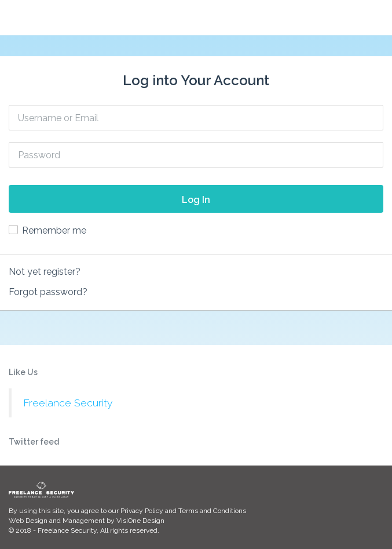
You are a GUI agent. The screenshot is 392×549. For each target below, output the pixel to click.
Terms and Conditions (212, 511)
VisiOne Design (140, 521)
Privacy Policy (142, 511)
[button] (378, 17)
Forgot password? (48, 292)
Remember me (54, 230)
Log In (196, 200)
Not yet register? (45, 272)
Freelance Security (68, 403)
